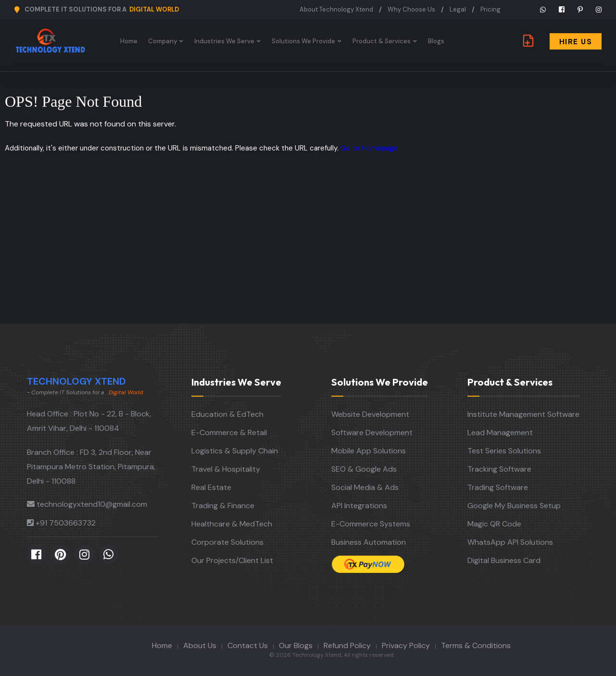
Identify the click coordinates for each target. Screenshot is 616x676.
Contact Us (248, 645)
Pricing (490, 9)
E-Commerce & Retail (229, 432)
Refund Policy (347, 645)
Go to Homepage (369, 148)
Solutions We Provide (303, 41)
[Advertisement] (308, 251)
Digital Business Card (504, 560)
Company (163, 41)
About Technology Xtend (336, 9)
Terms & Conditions (476, 645)
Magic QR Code (494, 524)
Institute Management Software (523, 414)
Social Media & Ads (365, 487)
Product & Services (382, 41)
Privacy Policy (406, 645)
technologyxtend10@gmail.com (92, 504)
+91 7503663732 (66, 523)
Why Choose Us (411, 9)
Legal (458, 9)
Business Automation (369, 542)
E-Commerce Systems (371, 524)
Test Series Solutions (504, 451)
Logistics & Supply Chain (235, 451)
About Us (200, 645)
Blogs (436, 41)
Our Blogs (296, 645)
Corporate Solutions (227, 542)
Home (129, 41)
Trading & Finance (223, 506)
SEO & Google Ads (364, 469)
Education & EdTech (227, 414)
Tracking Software (499, 469)
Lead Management (500, 432)
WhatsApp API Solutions (510, 542)
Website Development (370, 414)
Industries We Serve (224, 41)
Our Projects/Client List (232, 560)
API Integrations (359, 506)
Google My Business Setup (514, 506)
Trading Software (498, 487)
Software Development (372, 432)
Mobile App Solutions (369, 451)
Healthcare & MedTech (232, 524)
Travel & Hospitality (226, 469)
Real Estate (211, 487)
